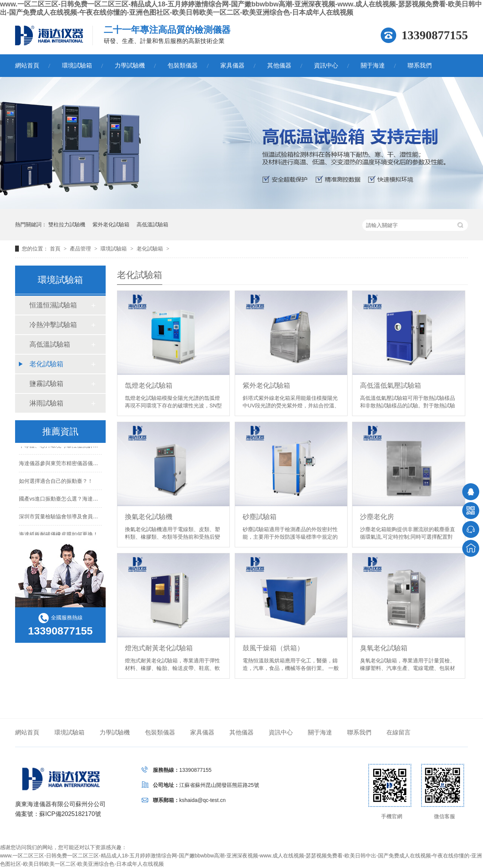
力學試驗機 (130, 65)
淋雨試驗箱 (46, 403)
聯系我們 (420, 65)
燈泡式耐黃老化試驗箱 (159, 648)
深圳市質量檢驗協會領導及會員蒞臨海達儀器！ (74, 517)
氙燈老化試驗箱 (149, 386)
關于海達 (373, 65)
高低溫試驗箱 (152, 224)
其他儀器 (279, 65)
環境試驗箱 (77, 65)
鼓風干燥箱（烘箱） (273, 648)
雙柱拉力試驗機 (67, 224)
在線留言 (398, 732)
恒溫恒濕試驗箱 (53, 305)
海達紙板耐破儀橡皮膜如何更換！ (58, 535)
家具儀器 (232, 65)
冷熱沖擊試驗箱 (53, 325)
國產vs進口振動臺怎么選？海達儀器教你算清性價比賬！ (85, 499)
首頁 (56, 249)
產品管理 (81, 249)
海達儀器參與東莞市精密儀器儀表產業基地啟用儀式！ (82, 464)
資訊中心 (326, 65)
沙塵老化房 (377, 517)
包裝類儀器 (183, 65)
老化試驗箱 (151, 249)
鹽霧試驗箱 (46, 384)
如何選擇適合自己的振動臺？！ (56, 482)
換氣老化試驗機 (149, 517)
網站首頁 (27, 65)
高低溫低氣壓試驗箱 (391, 386)
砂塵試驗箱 (260, 517)
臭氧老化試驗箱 (384, 648)
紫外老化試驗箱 (111, 224)
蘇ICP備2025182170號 (70, 814)
